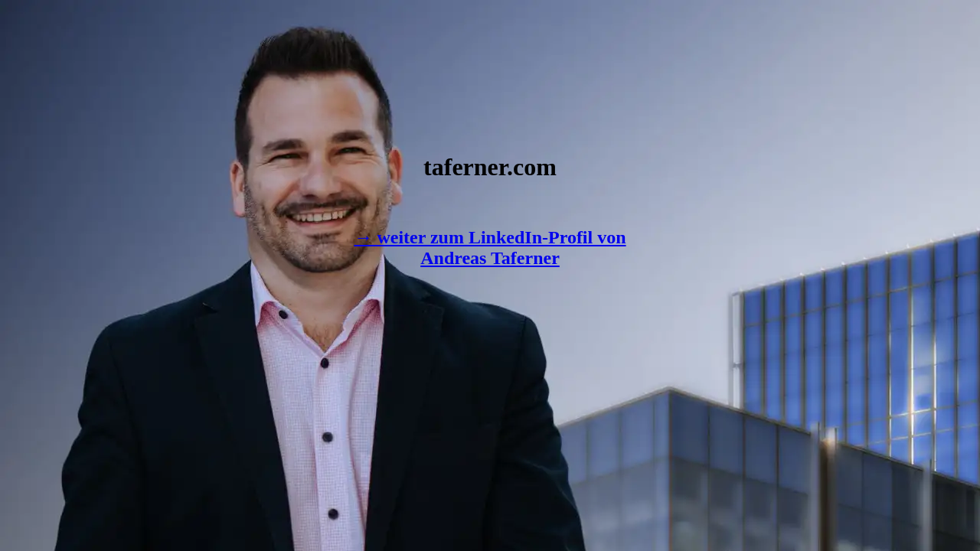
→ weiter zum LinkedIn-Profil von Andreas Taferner (490, 248)
